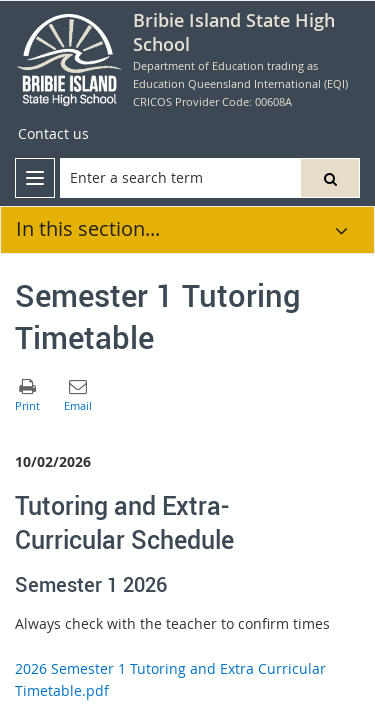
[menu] (35, 178)
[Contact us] (53, 134)
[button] (330, 178)
